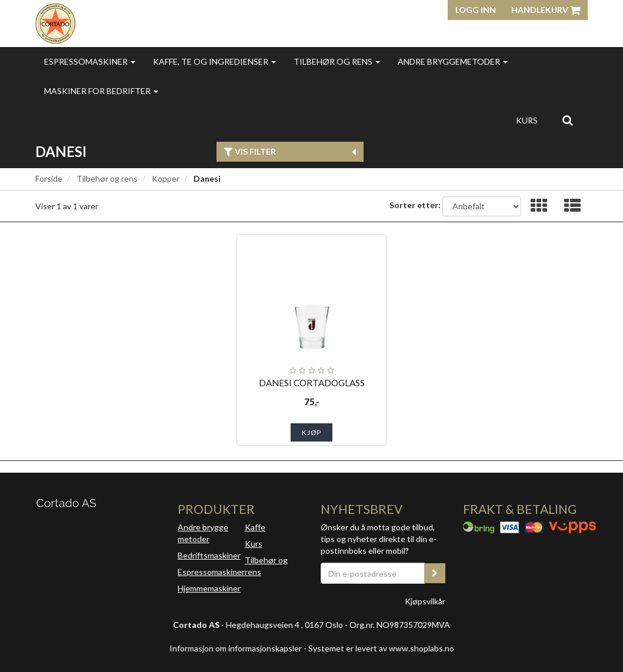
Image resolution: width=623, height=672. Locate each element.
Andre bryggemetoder (453, 61)
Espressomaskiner (90, 61)
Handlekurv (546, 10)
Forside (49, 178)
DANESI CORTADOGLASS (312, 383)
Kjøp (311, 432)
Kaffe (255, 527)
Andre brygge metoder (203, 533)
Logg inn (476, 10)
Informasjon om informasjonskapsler (236, 648)
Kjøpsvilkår (425, 601)
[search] (567, 120)
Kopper (166, 178)
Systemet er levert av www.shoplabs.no (381, 648)
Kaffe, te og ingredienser (214, 61)
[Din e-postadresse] (373, 573)
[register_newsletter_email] (435, 573)
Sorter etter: (415, 205)
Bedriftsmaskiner (209, 555)
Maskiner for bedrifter (101, 91)
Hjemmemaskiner (209, 588)
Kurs (527, 120)
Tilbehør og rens (337, 61)
